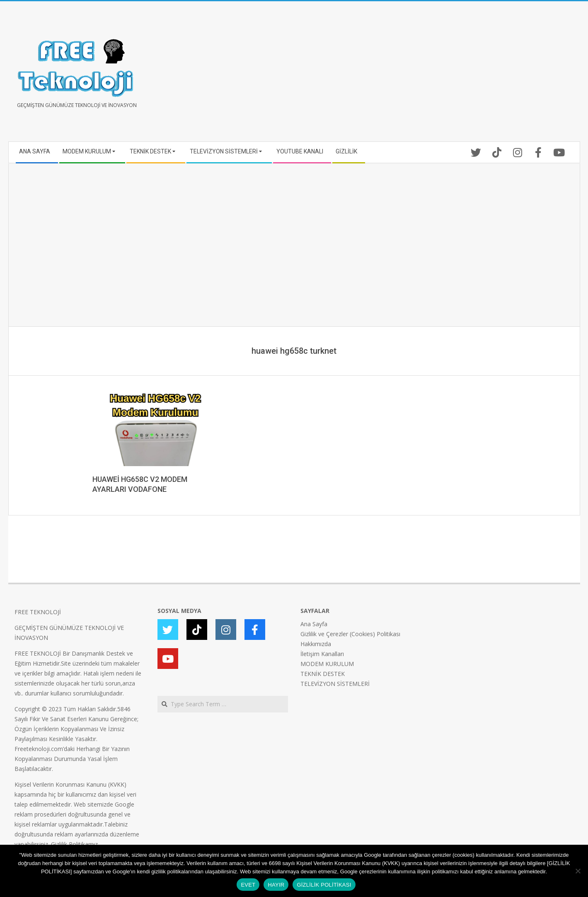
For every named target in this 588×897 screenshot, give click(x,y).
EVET (248, 885)
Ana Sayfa (314, 624)
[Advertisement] (434, 75)
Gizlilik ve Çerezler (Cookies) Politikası (350, 634)
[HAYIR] (578, 871)
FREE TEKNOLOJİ (38, 612)
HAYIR (276, 885)
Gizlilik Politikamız (74, 844)
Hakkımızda (316, 644)
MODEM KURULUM (327, 664)
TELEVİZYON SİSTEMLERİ (335, 684)
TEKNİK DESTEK (323, 674)
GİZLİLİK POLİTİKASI (324, 885)
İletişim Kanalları (322, 654)
